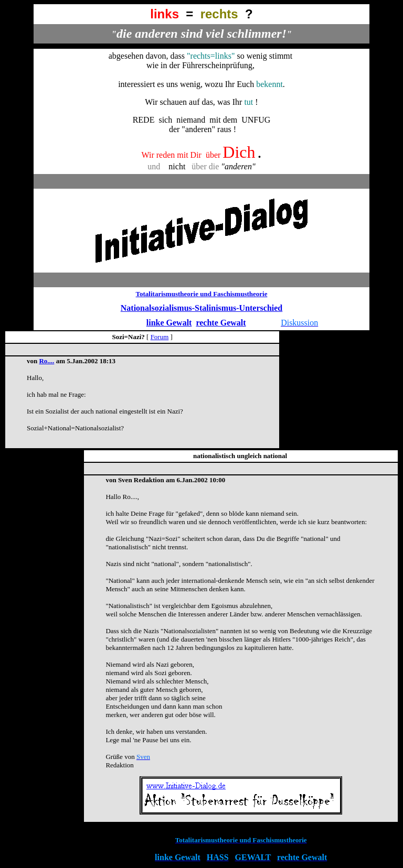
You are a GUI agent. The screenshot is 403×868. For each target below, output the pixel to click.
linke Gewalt (169, 323)
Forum (160, 337)
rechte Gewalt (221, 323)
